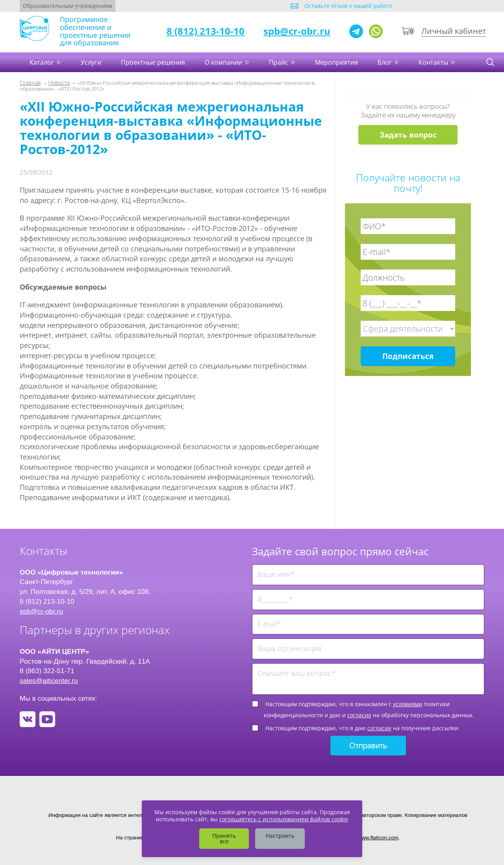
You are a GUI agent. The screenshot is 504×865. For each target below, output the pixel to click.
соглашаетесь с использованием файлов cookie (284, 819)
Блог (385, 62)
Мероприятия (336, 62)
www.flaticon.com (378, 838)
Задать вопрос (408, 135)
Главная (30, 83)
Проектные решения (153, 62)
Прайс (279, 62)
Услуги (91, 62)
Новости (59, 83)
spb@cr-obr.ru (297, 31)
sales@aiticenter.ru (49, 681)
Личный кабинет (454, 31)
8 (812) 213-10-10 (206, 31)
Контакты (434, 62)
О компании (224, 62)
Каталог (43, 62)
